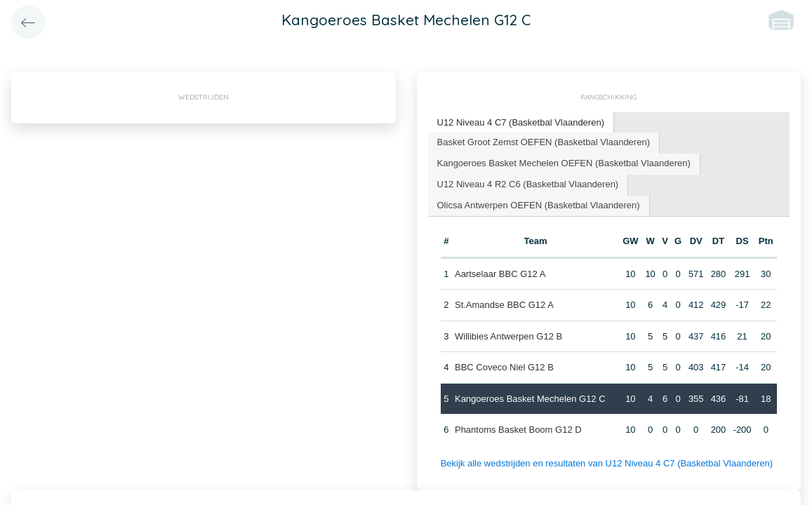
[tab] (521, 123)
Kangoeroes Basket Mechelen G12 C (530, 399)
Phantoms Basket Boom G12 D (518, 430)
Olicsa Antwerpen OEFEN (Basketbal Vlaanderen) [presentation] (539, 205)
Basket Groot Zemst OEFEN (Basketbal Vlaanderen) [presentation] (544, 142)
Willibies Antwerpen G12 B (508, 336)
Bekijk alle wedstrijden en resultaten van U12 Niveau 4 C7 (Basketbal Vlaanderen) (607, 463)
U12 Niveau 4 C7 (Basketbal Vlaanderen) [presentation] (521, 122)
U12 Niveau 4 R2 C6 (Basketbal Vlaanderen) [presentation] (528, 184)
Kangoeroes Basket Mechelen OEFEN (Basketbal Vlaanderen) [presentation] (564, 163)
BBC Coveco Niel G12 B (504, 367)
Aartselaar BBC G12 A (500, 274)
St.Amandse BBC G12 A (504, 305)
